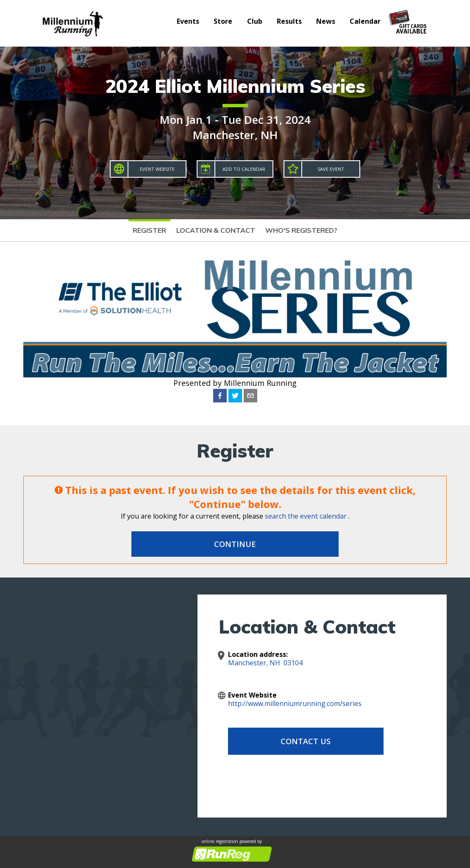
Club (255, 21)
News (326, 21)
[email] (250, 396)
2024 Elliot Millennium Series (235, 86)
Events (188, 21)
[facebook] (220, 396)
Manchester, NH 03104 (265, 663)
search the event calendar (306, 516)
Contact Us (296, 741)
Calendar (365, 21)
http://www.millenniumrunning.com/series (295, 703)
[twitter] (235, 396)
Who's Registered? (301, 230)
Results (289, 21)
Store (223, 21)
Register (149, 230)
